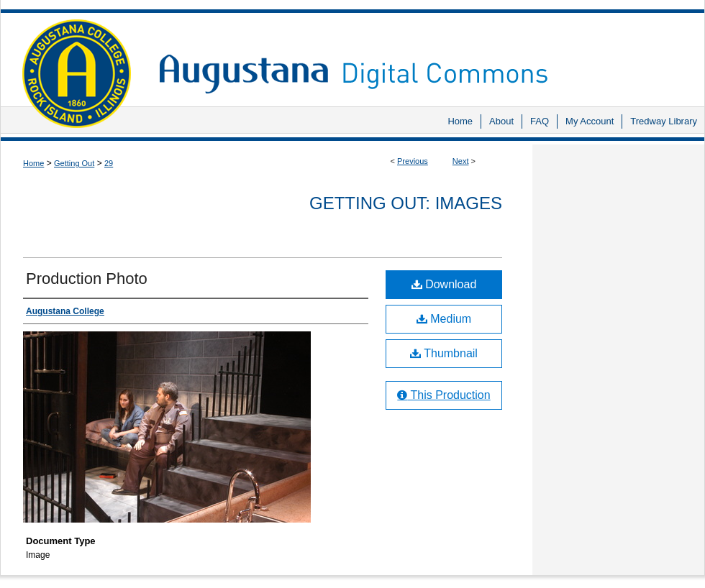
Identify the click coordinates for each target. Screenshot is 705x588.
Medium (444, 319)
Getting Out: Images (406, 203)
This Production (444, 395)
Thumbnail (444, 353)
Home (33, 163)
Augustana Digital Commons (424, 54)
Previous (413, 161)
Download (444, 284)
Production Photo (87, 279)
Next (461, 161)
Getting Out (74, 163)
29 (109, 163)
